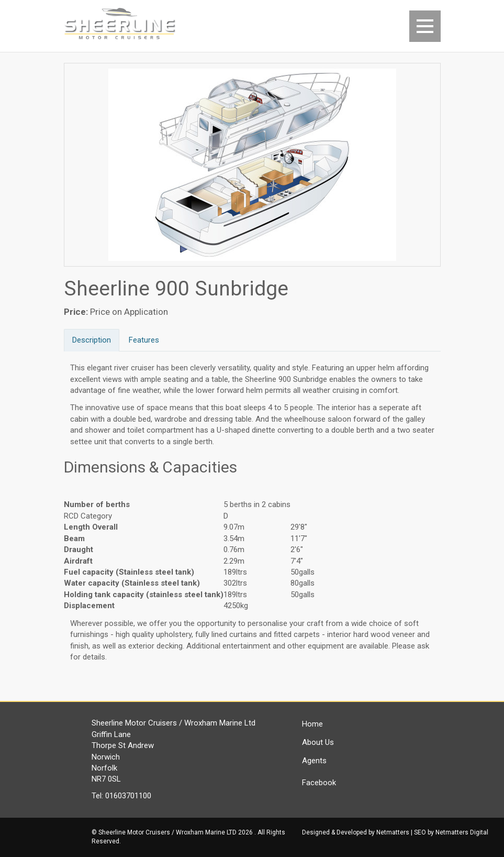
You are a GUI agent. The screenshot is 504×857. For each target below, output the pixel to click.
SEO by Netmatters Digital (451, 832)
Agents (314, 761)
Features (144, 340)
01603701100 (128, 796)
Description (92, 340)
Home (312, 724)
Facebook (319, 783)
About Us (318, 742)
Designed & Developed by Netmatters (356, 832)
